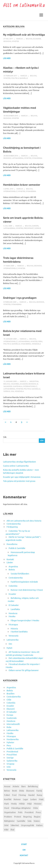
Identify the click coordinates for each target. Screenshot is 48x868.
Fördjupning (12, 527)
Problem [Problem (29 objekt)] (8, 816)
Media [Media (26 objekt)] (14, 804)
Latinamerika (18, 158)
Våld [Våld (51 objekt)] (6, 829)
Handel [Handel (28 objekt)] (31, 795)
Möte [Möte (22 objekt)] (36, 808)
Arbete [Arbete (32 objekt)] (16, 786)
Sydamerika (37, 158)
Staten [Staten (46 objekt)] (37, 821)
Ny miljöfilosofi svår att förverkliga (24, 35)
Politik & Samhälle (20, 78)
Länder (10, 562)
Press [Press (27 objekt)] (38, 812)
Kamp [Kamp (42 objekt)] (39, 795)
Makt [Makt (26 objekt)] (41, 799)
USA (12, 391)
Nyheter (15, 41)
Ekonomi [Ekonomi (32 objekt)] (30, 791)
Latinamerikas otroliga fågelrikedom (20, 462)
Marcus (19, 39)
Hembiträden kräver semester (22, 185)
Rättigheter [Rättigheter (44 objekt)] (9, 821)
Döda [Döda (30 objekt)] (22, 791)
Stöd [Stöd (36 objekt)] (6, 825)
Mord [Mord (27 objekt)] (7, 808)
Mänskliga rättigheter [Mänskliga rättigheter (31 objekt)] (21, 808)
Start (24, 844)
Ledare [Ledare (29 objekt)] (33, 799)
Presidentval (12, 751)
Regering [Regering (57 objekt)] (27, 816)
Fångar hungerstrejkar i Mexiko (25, 620)
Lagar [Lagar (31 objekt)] (26, 799)
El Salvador (14, 605)
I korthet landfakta (19, 631)
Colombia (15, 384)
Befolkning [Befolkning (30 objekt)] (33, 786)
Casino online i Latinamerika (16, 466)
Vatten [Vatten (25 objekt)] (39, 825)
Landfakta (15, 609)
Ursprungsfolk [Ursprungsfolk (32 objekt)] (28, 825)
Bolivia (29, 39)
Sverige (38, 228)
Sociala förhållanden (20, 573)
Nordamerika (13, 739)
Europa (35, 226)
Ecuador (37, 39)
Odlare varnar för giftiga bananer (24, 670)
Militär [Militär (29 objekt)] (22, 804)
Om (10, 644)
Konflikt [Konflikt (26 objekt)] (8, 799)
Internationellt (10, 191)
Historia (14, 628)
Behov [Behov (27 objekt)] (7, 791)
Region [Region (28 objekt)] (37, 816)
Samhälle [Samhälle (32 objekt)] (21, 821)
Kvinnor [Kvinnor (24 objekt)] (17, 799)
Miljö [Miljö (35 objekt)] (29, 804)
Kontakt (10, 559)
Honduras (13, 613)
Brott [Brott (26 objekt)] (15, 791)
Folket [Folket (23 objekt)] (7, 795)
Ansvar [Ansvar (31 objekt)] (7, 786)
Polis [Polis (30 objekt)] (20, 812)
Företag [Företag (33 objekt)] (22, 795)
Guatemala (18, 386)
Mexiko (12, 616)
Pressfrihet (29, 228)
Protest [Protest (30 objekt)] (18, 816)
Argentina (34, 381)
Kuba (9, 727)
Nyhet (9, 648)
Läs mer (7, 58)
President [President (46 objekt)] (29, 812)
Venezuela (36, 344)
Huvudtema (12, 544)
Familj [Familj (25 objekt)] (39, 791)
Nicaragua (13, 624)
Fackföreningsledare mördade (24, 582)
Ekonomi (7, 41)
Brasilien (11, 693)
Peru (40, 341)
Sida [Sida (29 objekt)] (29, 821)
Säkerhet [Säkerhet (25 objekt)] (15, 825)
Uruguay (10, 764)
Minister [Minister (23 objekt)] (38, 804)
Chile (9, 699)
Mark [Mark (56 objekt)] (6, 804)
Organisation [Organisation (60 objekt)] (10, 812)
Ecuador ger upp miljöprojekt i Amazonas (22, 477)
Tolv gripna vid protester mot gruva (19, 481)
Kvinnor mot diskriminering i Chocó (27, 590)
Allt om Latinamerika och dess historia (24, 521)
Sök (5, 437)
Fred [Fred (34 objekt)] (14, 795)
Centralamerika (14, 524)
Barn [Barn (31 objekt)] (23, 786)
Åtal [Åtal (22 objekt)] (12, 829)
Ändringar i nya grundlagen (20, 298)
